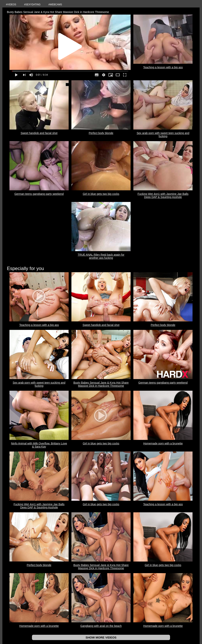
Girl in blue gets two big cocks (101, 194)
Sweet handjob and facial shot (39, 133)
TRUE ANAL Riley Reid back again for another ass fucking (101, 256)
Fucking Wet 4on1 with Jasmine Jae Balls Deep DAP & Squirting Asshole (163, 195)
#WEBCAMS (55, 5)
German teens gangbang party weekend (39, 194)
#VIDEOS (11, 5)
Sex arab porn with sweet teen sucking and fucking (163, 135)
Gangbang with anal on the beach (101, 626)
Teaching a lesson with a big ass (163, 67)
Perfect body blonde (101, 133)
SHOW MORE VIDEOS (101, 637)
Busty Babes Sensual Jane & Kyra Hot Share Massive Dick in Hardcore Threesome (101, 384)
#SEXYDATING (32, 5)
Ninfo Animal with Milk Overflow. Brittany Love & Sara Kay (39, 445)
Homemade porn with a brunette (163, 443)
